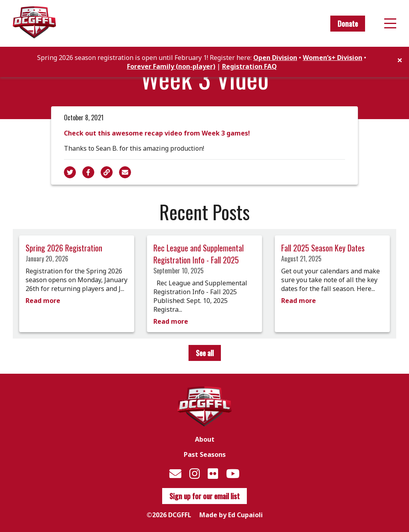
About (205, 439)
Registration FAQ (249, 66)
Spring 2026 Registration (64, 248)
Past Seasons (205, 454)
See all (205, 353)
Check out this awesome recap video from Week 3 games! (157, 133)
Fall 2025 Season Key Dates (323, 248)
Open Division (275, 58)
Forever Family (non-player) (171, 66)
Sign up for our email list (204, 496)
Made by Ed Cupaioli (231, 515)
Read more (43, 301)
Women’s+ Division (333, 58)
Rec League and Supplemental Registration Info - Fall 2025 (199, 254)
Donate (348, 24)
